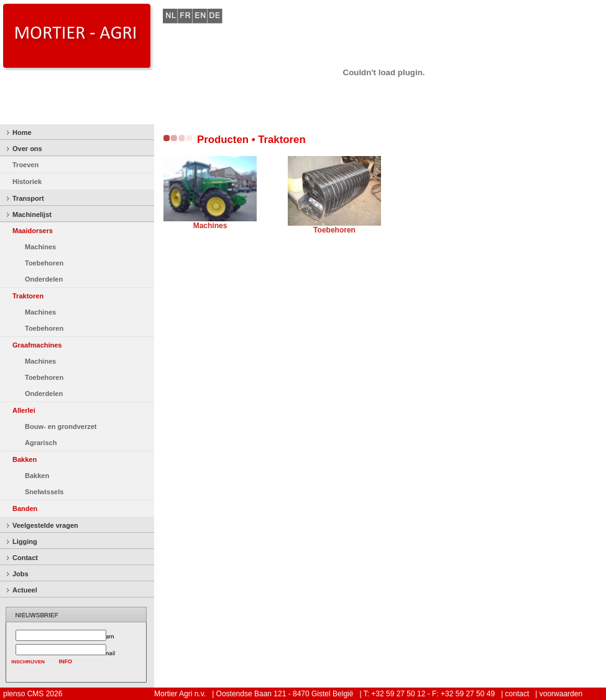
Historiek (27, 182)
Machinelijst (32, 214)
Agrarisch (41, 443)
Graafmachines (37, 345)
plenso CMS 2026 (33, 694)
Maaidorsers (33, 231)
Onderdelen (44, 279)
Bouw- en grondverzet (61, 426)
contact (517, 694)
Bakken (25, 459)
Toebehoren (44, 263)
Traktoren (28, 296)
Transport (28, 198)
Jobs (21, 574)
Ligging (25, 541)
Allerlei (24, 410)
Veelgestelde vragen (45, 525)
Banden (25, 509)
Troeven (25, 165)
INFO (66, 661)
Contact (25, 558)
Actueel (25, 590)
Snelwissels (44, 492)
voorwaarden (561, 694)
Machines (40, 247)
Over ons (27, 149)
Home (22, 132)
